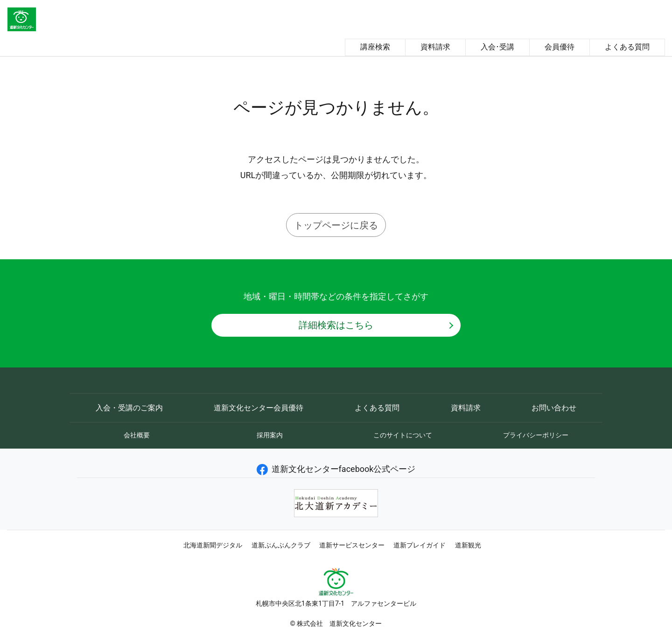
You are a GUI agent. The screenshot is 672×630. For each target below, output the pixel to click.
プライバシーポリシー (536, 435)
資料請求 (435, 47)
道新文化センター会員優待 (259, 408)
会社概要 (137, 435)
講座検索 (375, 47)
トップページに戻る (336, 225)
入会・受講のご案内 (129, 408)
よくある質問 (627, 47)
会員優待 (560, 47)
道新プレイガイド (420, 545)
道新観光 (468, 545)
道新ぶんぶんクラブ (281, 545)
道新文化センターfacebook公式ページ (336, 469)
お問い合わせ (554, 408)
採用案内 (270, 435)
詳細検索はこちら (336, 325)
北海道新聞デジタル (213, 545)
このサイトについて (403, 435)
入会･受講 (497, 47)
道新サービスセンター (352, 545)
